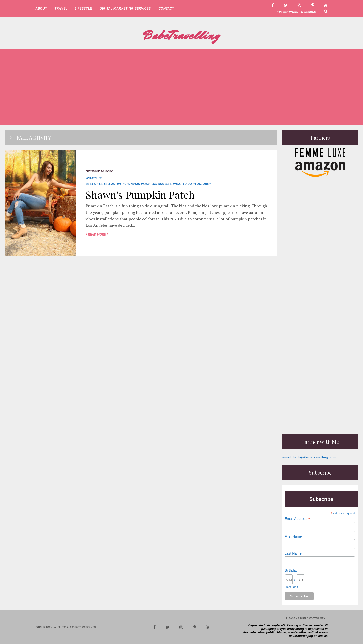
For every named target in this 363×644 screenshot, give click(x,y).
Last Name (293, 553)
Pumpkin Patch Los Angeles (149, 184)
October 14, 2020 (99, 171)
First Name (293, 536)
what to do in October (192, 184)
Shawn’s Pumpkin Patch (140, 195)
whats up (94, 178)
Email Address (297, 519)
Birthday (291, 570)
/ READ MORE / (97, 234)
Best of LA (94, 184)
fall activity (114, 184)
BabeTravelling (181, 36)
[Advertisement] (181, 87)
